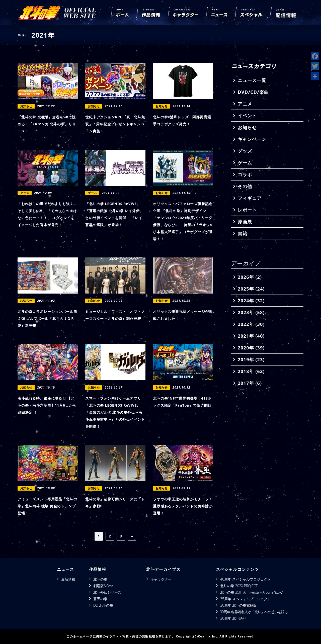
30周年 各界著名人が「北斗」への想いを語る (254, 612)
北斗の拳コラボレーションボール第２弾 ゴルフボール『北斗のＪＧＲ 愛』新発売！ (47, 318)
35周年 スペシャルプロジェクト (246, 599)
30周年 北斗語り (233, 618)
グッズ (245, 151)
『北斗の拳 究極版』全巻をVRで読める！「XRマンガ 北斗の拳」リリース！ (47, 124)
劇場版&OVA (103, 586)
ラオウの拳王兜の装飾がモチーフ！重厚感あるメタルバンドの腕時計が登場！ (183, 506)
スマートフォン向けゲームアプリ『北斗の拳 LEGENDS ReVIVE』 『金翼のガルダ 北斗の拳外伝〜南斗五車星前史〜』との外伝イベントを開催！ (115, 412)
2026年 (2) (250, 277)
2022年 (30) (251, 324)
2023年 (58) (251, 312)
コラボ (245, 174)
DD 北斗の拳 (103, 605)
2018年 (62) (251, 371)
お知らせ (247, 127)
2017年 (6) (250, 383)
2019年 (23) (251, 359)
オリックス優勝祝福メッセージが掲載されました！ (183, 315)
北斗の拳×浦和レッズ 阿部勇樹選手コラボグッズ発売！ (182, 120)
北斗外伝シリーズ (107, 592)
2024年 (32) (251, 301)
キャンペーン (252, 139)
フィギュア (250, 198)
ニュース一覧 (252, 80)
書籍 (243, 233)
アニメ (245, 104)
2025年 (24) (251, 289)
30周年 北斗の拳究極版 (238, 605)
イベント (247, 116)
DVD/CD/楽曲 (253, 92)
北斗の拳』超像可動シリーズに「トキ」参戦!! (115, 502)
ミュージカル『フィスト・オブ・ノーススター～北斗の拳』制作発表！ (115, 315)
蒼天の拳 (100, 599)
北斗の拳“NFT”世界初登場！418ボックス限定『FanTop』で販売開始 (182, 402)
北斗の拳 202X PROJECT (239, 586)
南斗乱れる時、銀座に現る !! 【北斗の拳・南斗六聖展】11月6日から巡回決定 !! (47, 405)
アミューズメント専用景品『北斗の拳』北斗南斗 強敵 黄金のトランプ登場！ (47, 506)
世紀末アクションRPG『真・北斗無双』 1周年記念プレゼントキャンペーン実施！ (115, 124)
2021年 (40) (251, 336)
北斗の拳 (100, 579)
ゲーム (245, 163)
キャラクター (161, 579)
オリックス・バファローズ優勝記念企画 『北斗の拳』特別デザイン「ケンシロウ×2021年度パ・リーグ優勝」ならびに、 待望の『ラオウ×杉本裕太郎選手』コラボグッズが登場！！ (183, 221)
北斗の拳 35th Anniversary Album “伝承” (252, 592)
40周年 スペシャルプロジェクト (246, 579)
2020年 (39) (251, 348)
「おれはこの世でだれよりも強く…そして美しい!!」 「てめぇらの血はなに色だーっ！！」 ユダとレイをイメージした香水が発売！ (47, 214)
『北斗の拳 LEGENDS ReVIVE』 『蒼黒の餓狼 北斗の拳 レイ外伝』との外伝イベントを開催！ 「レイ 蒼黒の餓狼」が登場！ (114, 214)
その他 (245, 186)
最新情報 (68, 579)
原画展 (245, 222)
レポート (247, 210)
